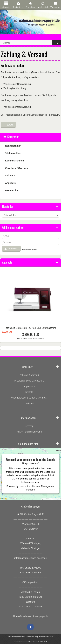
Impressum (54, 115)
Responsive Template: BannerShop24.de (40, 637)
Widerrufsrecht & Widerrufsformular (29, 398)
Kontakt (29, 392)
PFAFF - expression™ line (29, 432)
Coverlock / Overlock (17, 168)
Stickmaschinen (14, 153)
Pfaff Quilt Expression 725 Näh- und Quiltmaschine (30, 328)
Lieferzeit (29, 403)
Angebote (10, 183)
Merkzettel (43, 5)
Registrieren (18, 5)
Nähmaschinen (13, 146)
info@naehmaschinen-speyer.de (32, 616)
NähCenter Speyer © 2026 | (17, 637)
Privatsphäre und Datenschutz (29, 381)
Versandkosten (38, 338)
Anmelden (31, 5)
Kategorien (6, 5)
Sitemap (29, 426)
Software (10, 175)
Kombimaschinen (15, 161)
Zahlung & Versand (29, 375)
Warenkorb (55, 5)
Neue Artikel (12, 190)
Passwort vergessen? (30, 249)
